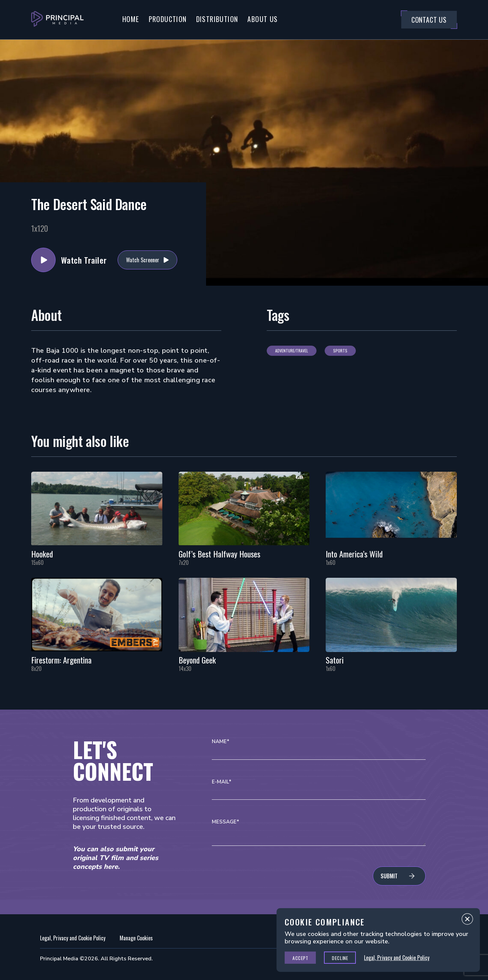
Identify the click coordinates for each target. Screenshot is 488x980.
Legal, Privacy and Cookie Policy (73, 938)
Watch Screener (143, 260)
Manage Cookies (136, 938)
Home (131, 19)
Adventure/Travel (292, 351)
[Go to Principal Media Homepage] (57, 20)
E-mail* (222, 782)
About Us (262, 19)
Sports (340, 351)
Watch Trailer (43, 260)
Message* (226, 822)
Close (467, 921)
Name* (221, 742)
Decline (340, 958)
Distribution (217, 19)
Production (168, 19)
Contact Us (429, 20)
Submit (389, 876)
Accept (300, 958)
